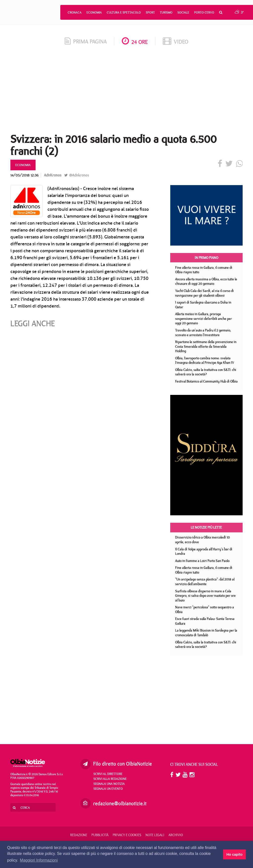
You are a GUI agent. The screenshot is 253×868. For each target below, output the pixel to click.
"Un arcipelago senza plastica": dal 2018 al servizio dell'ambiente (205, 582)
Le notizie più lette (206, 527)
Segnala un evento (108, 789)
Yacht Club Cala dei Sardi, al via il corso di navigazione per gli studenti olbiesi (204, 293)
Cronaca (75, 12)
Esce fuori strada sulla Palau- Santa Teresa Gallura (205, 621)
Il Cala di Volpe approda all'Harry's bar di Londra (204, 551)
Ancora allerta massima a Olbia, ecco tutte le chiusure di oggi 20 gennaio (206, 281)
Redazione (79, 835)
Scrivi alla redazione (110, 779)
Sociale (183, 12)
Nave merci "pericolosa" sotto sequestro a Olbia (205, 609)
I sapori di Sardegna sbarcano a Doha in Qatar (203, 305)
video (176, 42)
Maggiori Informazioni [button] (39, 860)
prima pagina (86, 41)
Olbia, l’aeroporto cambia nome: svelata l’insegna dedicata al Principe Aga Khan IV (205, 360)
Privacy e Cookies (127, 835)
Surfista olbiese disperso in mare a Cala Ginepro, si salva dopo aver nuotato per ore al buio (205, 596)
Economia (94, 12)
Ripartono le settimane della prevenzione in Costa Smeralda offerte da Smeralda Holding (206, 346)
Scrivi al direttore (108, 774)
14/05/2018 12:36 (24, 175)
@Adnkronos (77, 175)
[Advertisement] (126, 91)
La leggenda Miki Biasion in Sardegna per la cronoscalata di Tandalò (206, 633)
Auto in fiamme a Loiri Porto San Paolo (202, 561)
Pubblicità (100, 835)
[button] (221, 12)
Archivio (176, 835)
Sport (150, 12)
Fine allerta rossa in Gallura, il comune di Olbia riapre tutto (204, 270)
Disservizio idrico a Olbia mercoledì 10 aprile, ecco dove (202, 540)
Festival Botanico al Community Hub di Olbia (206, 381)
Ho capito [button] (234, 854)
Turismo (166, 12)
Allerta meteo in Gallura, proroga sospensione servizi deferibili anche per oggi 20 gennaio (203, 318)
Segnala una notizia (109, 784)
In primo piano (206, 258)
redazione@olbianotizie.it (120, 803)
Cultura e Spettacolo (124, 12)
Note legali (155, 835)
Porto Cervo (204, 12)
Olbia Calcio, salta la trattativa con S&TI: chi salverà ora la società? (206, 372)
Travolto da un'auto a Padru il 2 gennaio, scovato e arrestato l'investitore (203, 333)
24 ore (135, 42)
